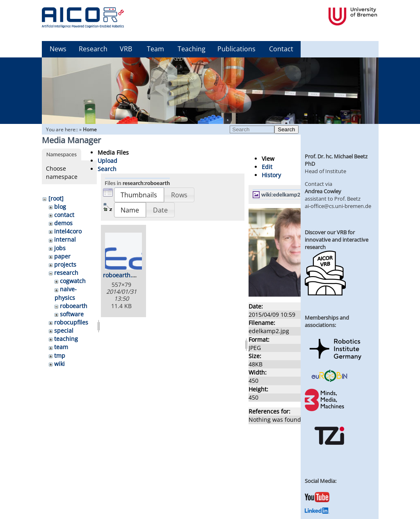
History (271, 175)
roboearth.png (123, 275)
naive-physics (66, 293)
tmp (60, 356)
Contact (281, 49)
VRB (126, 49)
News (58, 49)
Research (93, 49)
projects (65, 264)
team (61, 347)
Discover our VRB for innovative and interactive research (337, 240)
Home (90, 129)
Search (286, 129)
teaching (66, 339)
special (64, 330)
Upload (107, 161)
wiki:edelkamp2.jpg (285, 194)
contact (64, 215)
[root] (56, 198)
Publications (236, 49)
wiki (59, 364)
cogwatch (73, 281)
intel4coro (68, 231)
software (72, 314)
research (66, 273)
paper (62, 256)
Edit (267, 167)
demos (63, 223)
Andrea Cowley (323, 191)
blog (60, 207)
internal (65, 239)
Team (155, 49)
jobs (60, 248)
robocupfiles (71, 322)
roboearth (74, 306)
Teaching (192, 49)
